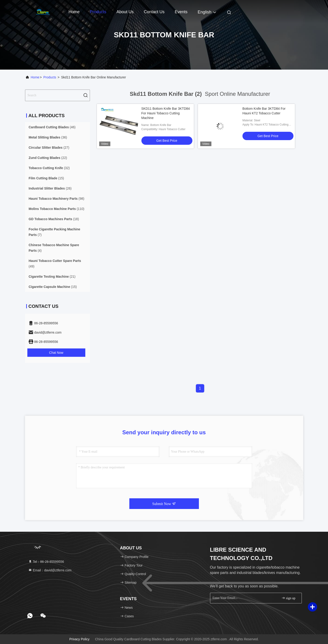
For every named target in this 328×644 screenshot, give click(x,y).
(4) (54, 248)
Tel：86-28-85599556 (46, 562)
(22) (48, 158)
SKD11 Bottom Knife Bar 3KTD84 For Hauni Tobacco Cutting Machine (166, 113)
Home (74, 12)
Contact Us (154, 12)
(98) (57, 199)
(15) (46, 178)
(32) (49, 168)
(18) (54, 219)
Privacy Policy (79, 639)
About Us (125, 12)
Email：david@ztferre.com (50, 570)
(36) (48, 137)
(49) (55, 264)
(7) (55, 232)
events (181, 12)
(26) (50, 188)
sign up (288, 598)
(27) (49, 148)
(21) (52, 277)
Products (98, 12)
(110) (57, 209)
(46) (52, 127)
